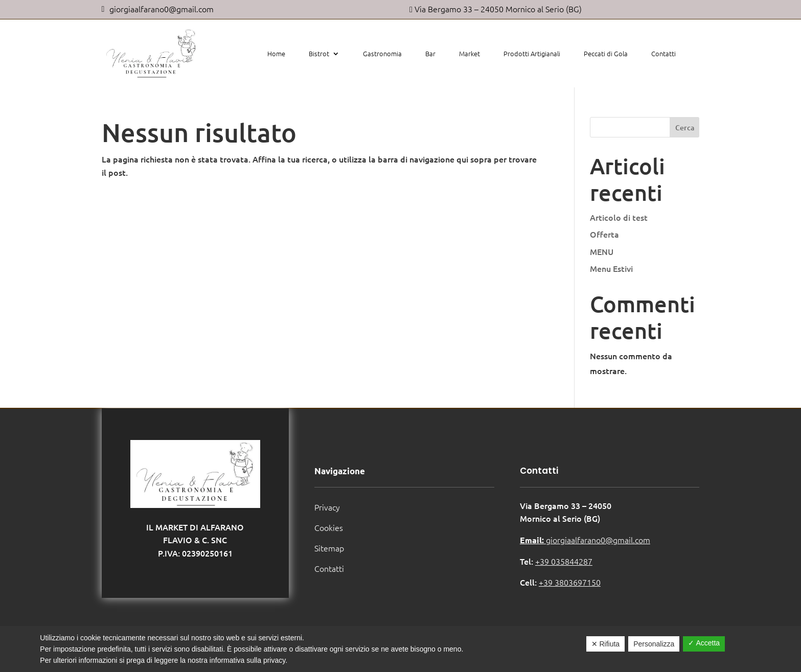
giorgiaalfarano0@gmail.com (585, 540)
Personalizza (654, 644)
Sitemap (329, 548)
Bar (430, 53)
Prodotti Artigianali (532, 53)
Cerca (685, 128)
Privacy (327, 507)
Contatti (663, 53)
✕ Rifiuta (606, 644)
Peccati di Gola (606, 53)
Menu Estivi (611, 268)
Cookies (329, 527)
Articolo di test (619, 217)
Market (470, 53)
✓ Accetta (704, 643)
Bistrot (319, 53)
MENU (602, 251)
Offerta (604, 234)
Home (276, 53)
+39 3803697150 (570, 582)
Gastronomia (382, 53)
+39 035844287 (564, 561)
